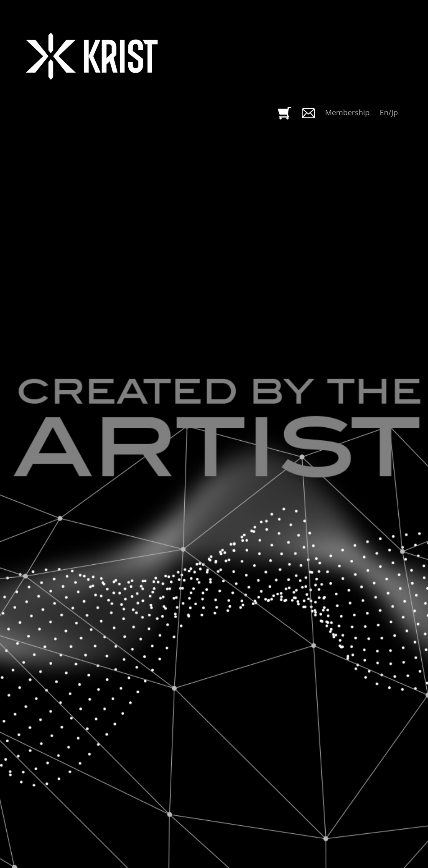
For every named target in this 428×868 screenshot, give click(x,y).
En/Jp (389, 112)
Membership (348, 112)
